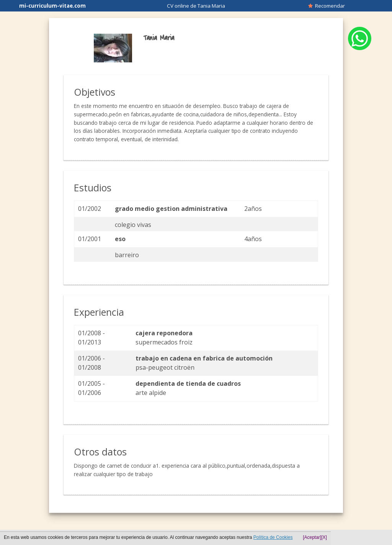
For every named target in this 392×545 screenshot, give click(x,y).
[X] (324, 537)
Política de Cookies (273, 537)
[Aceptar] (312, 537)
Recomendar (327, 6)
